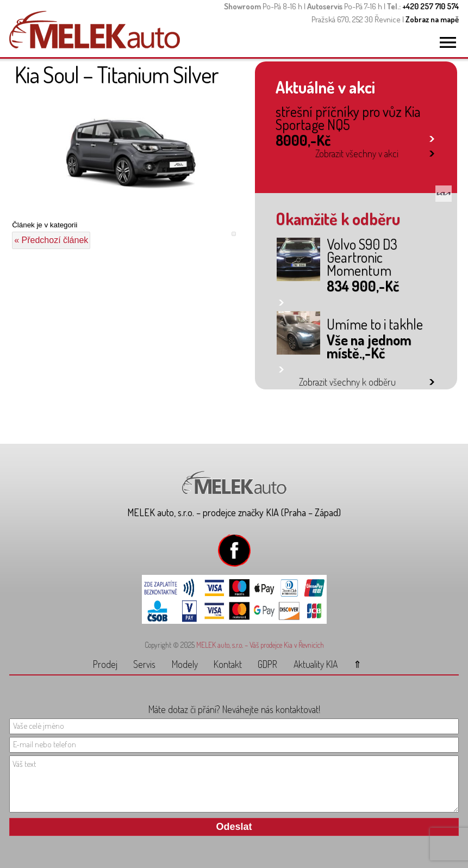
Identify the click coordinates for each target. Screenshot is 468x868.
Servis (144, 664)
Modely (185, 664)
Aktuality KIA (316, 664)
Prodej (105, 664)
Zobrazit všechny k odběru (347, 382)
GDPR (267, 664)
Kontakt (228, 664)
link (432, 137)
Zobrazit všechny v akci (357, 153)
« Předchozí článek (51, 240)
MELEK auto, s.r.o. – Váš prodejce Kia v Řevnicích (260, 645)
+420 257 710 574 (430, 6)
